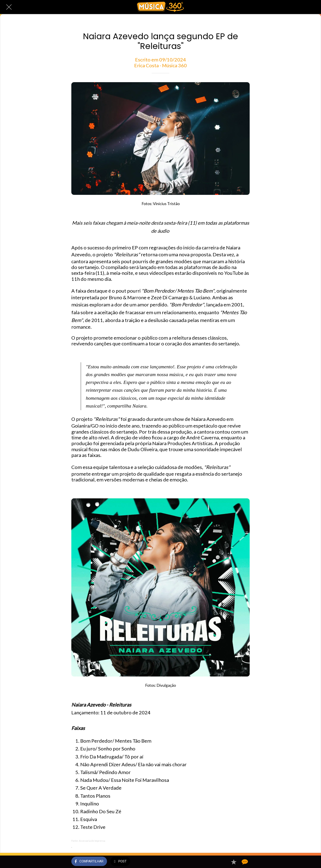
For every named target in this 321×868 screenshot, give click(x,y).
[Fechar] (9, 7)
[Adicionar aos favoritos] (234, 862)
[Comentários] (244, 862)
